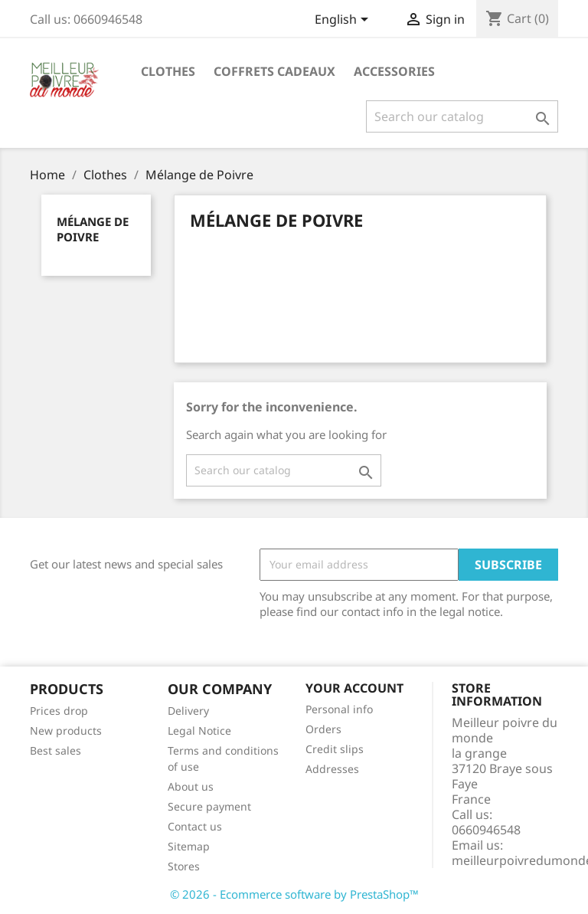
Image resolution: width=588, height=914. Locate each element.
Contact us (195, 826)
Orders (323, 729)
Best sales (56, 750)
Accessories (394, 71)
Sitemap (189, 846)
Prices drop (59, 711)
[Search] (462, 116)
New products (66, 731)
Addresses (332, 769)
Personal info (339, 709)
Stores (184, 866)
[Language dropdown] (344, 21)
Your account (354, 688)
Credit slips (335, 749)
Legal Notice (199, 731)
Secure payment (209, 806)
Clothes (168, 71)
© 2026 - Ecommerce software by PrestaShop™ (294, 894)
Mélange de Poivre (93, 229)
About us (191, 786)
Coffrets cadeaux (274, 71)
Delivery (188, 711)
